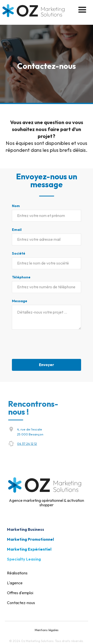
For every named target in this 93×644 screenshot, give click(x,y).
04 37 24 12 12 (30, 444)
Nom (16, 206)
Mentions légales (47, 630)
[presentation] (50, 345)
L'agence (15, 583)
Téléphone (21, 277)
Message (20, 301)
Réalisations (17, 573)
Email (17, 230)
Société (19, 253)
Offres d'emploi (20, 593)
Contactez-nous (21, 603)
